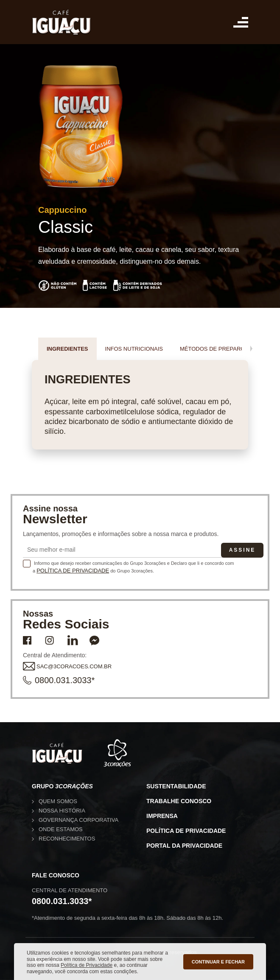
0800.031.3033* (59, 681)
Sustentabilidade (176, 786)
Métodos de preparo (212, 349)
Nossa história (62, 811)
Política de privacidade (186, 831)
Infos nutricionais (134, 349)
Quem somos (58, 801)
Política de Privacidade (73, 571)
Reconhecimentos (67, 839)
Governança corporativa (78, 820)
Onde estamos (61, 829)
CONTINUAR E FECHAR (218, 962)
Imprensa (162, 816)
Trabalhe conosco (179, 801)
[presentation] (251, 349)
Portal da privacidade (184, 846)
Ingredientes (67, 349)
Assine (242, 550)
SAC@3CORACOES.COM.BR (67, 667)
